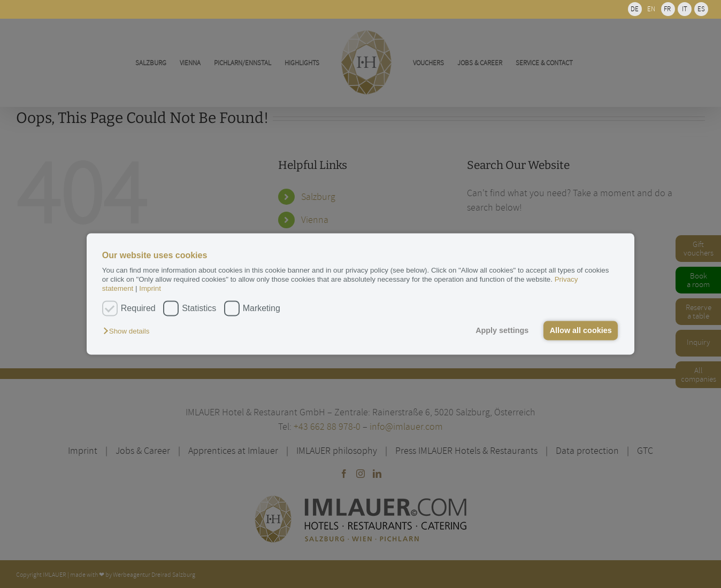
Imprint (150, 289)
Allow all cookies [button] (581, 330)
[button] (129, 331)
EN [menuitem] (651, 9)
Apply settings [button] (502, 330)
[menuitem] (635, 9)
